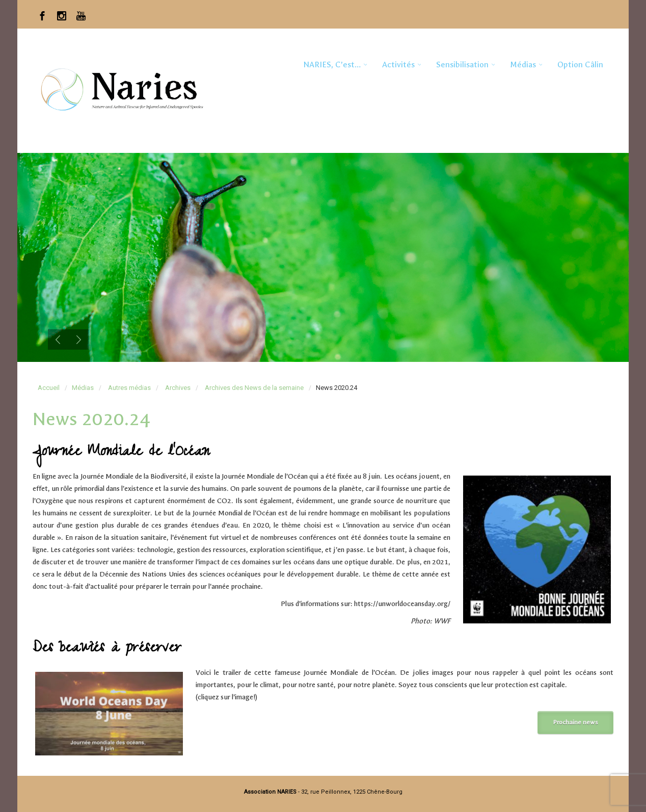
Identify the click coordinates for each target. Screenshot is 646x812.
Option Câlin (580, 64)
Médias (523, 64)
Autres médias (129, 388)
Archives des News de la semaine (254, 388)
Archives (178, 388)
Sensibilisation (462, 64)
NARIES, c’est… (332, 64)
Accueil (49, 388)
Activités (398, 64)
